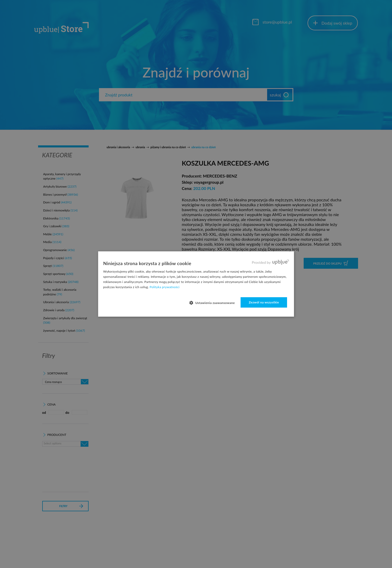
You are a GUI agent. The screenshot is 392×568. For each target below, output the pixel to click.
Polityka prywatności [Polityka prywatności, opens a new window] (165, 287)
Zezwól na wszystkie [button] (264, 302)
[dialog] (196, 284)
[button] (214, 303)
